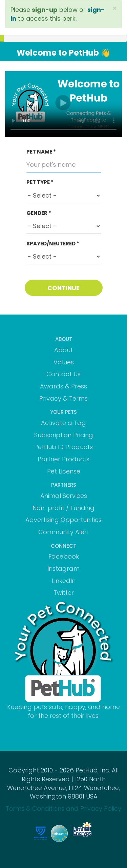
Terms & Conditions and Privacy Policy (63, 809)
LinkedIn (64, 581)
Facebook (64, 556)
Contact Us (63, 374)
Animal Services (64, 496)
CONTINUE (63, 288)
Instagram (63, 569)
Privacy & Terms (63, 398)
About (63, 350)
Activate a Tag (63, 423)
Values (64, 362)
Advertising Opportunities (63, 520)
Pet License (64, 471)
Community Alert (64, 532)
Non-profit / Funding (63, 508)
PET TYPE (40, 182)
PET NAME (41, 152)
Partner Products (63, 459)
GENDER (39, 213)
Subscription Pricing (64, 435)
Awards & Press (63, 386)
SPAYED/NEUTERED (53, 244)
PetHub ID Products (63, 447)
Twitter (64, 593)
